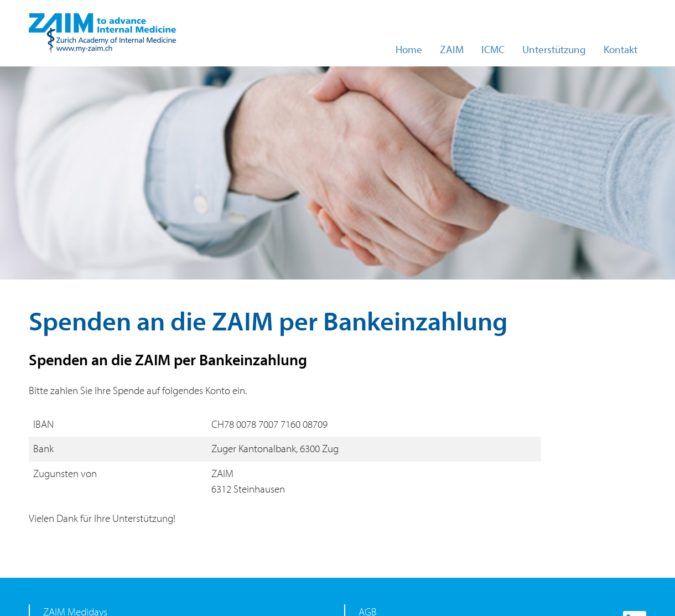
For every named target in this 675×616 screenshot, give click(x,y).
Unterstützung (554, 50)
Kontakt (621, 50)
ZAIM (452, 50)
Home (409, 50)
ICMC (493, 50)
